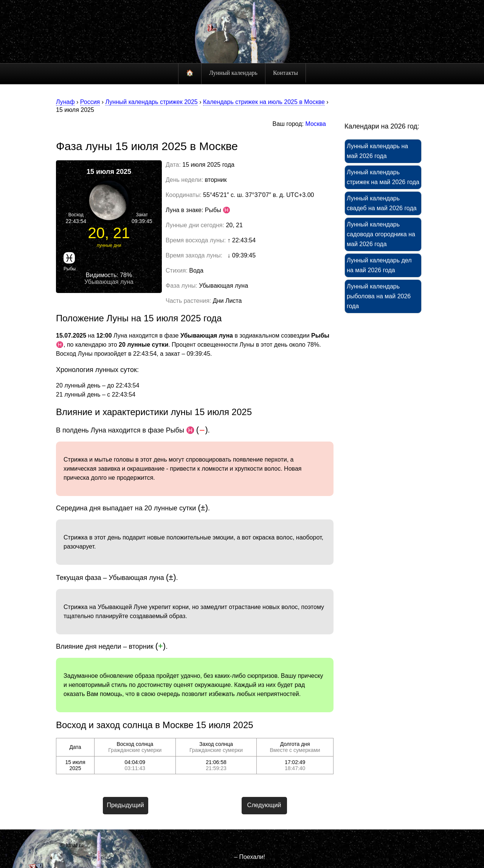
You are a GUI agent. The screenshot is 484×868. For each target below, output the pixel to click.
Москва (316, 124)
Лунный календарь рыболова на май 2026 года (379, 296)
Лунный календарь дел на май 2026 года (379, 265)
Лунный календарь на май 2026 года (377, 151)
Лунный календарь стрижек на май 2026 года (383, 177)
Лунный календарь (233, 73)
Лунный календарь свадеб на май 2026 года (382, 203)
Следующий (264, 805)
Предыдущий (125, 805)
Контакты (285, 73)
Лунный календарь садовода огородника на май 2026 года (381, 234)
